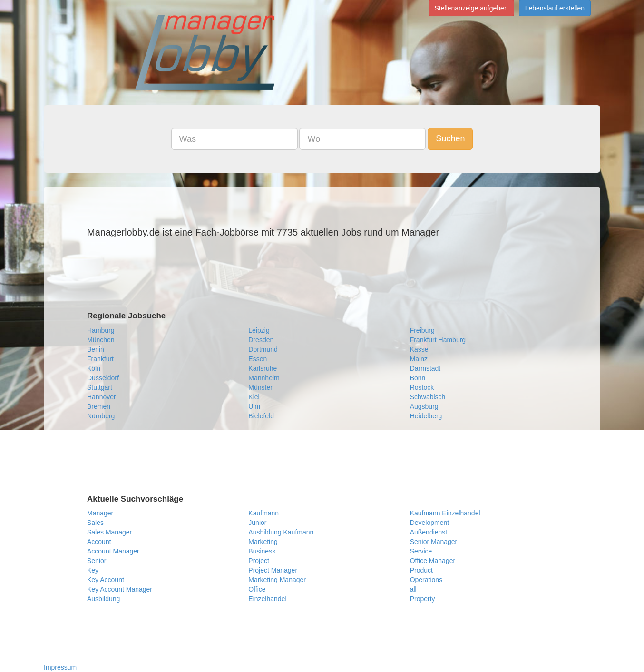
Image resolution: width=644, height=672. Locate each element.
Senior (97, 561)
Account (99, 542)
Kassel (420, 349)
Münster (260, 387)
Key (93, 570)
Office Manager (433, 561)
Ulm (254, 406)
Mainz (419, 359)
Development (430, 523)
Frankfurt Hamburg (438, 340)
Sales (95, 523)
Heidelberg (426, 416)
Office (257, 589)
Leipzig (259, 330)
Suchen (450, 138)
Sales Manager (109, 532)
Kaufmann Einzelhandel (445, 513)
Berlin (96, 349)
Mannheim (264, 378)
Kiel (254, 397)
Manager (100, 513)
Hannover (102, 397)
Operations (426, 580)
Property (423, 599)
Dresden (261, 340)
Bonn (418, 378)
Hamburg (101, 330)
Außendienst (429, 532)
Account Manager (113, 551)
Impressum (60, 667)
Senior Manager (434, 542)
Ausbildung (103, 599)
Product (421, 570)
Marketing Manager (277, 580)
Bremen (99, 406)
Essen (258, 359)
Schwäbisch (428, 397)
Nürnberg (101, 416)
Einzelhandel (267, 599)
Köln (94, 368)
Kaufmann (263, 513)
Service (421, 551)
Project (259, 561)
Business (262, 551)
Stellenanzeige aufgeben (471, 8)
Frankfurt (100, 359)
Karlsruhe (263, 368)
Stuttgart (100, 387)
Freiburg (422, 330)
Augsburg (424, 406)
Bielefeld (261, 416)
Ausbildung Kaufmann (281, 532)
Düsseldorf (103, 378)
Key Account (106, 580)
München (101, 340)
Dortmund (263, 349)
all (413, 589)
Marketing (263, 542)
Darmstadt (425, 368)
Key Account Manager (120, 589)
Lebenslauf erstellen (555, 8)
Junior (257, 523)
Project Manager (273, 570)
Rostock (422, 387)
